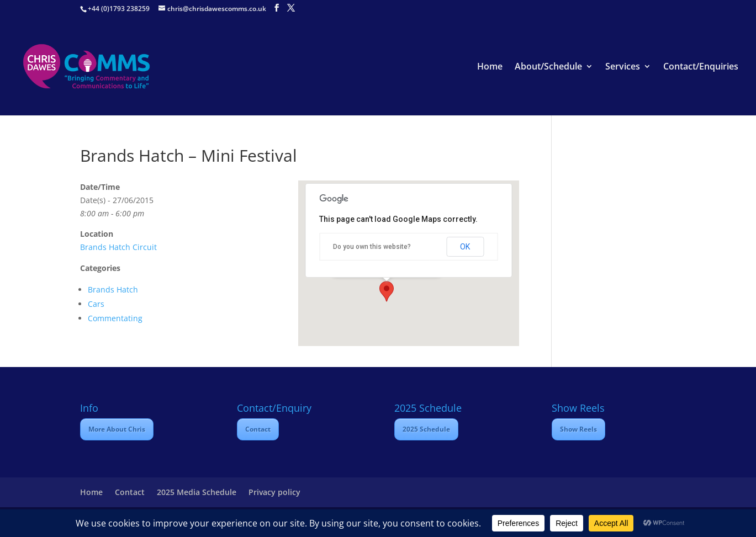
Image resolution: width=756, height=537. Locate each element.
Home (490, 67)
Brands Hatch (113, 289)
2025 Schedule (426, 429)
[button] (387, 291)
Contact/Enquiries (701, 67)
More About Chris (117, 429)
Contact (258, 429)
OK (465, 247)
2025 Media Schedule (197, 492)
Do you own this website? (372, 247)
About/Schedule (548, 67)
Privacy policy (274, 492)
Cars (96, 304)
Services (623, 67)
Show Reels (578, 429)
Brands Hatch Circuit (118, 247)
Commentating (115, 318)
